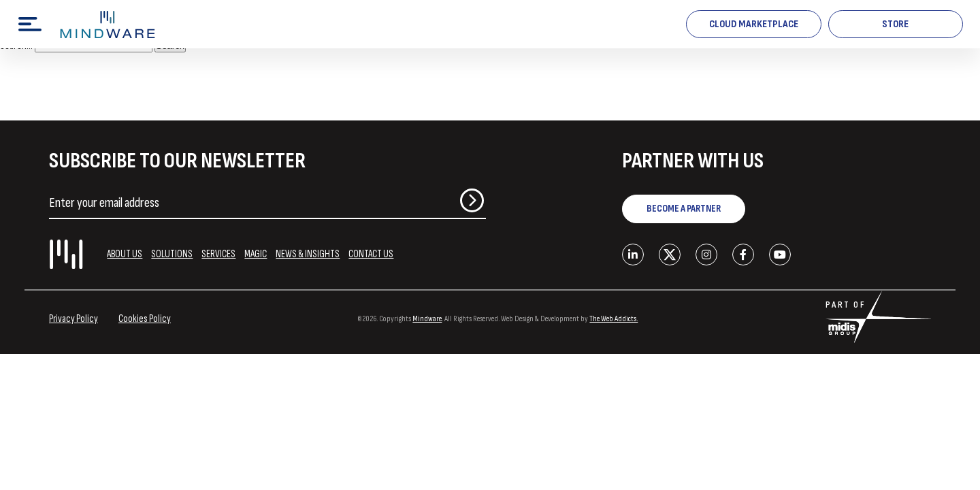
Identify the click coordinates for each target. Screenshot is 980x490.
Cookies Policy (145, 319)
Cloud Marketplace (754, 24)
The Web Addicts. (614, 319)
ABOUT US (125, 254)
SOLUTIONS (172, 254)
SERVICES (218, 254)
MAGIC (256, 254)
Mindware (427, 319)
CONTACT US (371, 254)
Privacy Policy (73, 319)
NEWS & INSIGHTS (308, 254)
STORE (895, 24)
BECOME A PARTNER (684, 209)
